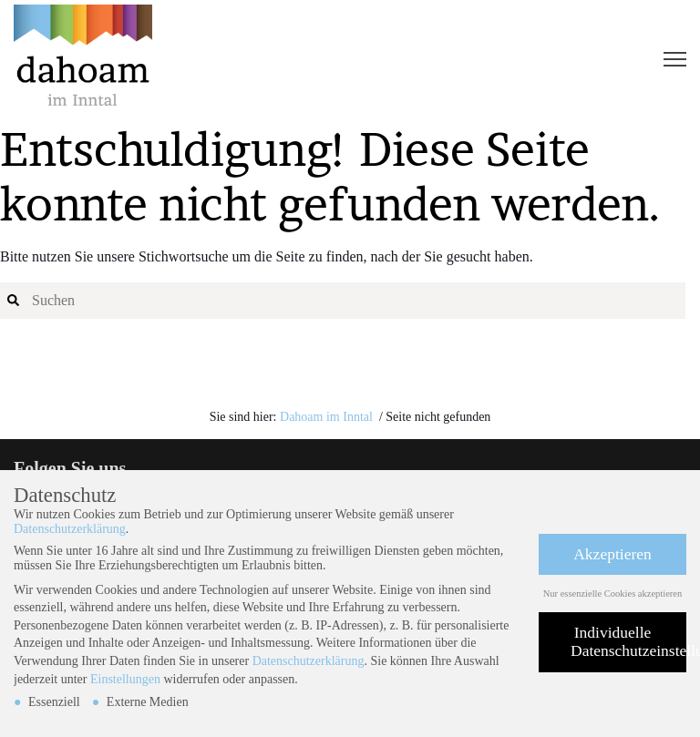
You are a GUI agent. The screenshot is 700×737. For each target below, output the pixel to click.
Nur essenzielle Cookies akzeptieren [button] (612, 594)
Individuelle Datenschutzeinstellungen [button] (628, 641)
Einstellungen (125, 679)
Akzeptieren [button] (612, 554)
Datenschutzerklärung (70, 529)
